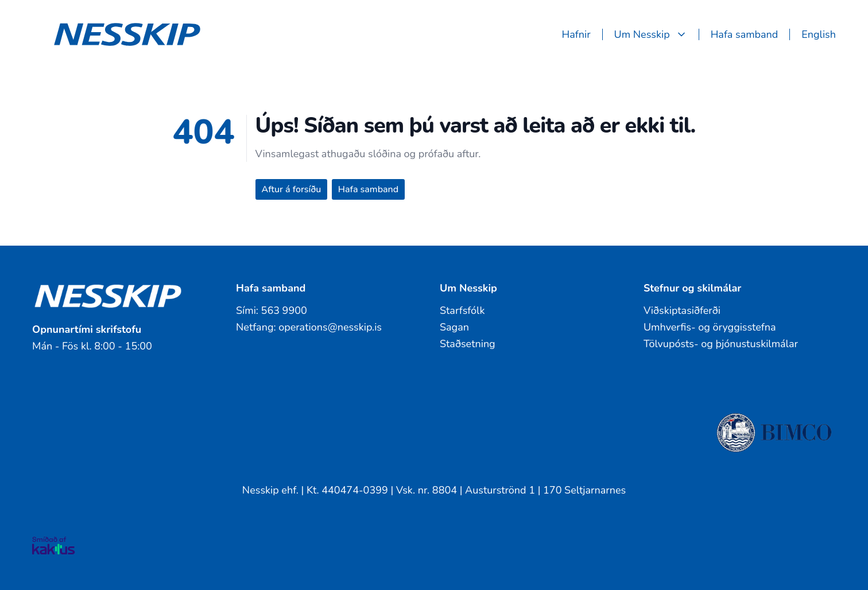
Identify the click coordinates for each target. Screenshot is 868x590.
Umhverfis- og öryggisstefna (710, 327)
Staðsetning (468, 344)
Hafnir (576, 34)
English (819, 34)
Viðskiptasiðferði (682, 310)
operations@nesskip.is (330, 327)
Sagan (454, 327)
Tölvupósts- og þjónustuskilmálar (721, 344)
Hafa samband (745, 34)
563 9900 (284, 310)
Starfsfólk (462, 310)
